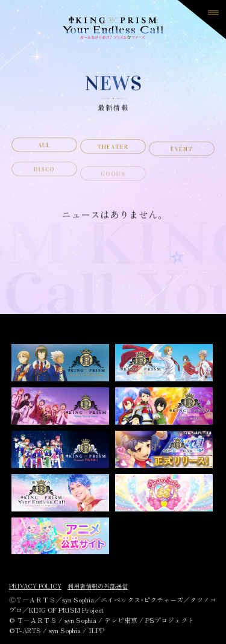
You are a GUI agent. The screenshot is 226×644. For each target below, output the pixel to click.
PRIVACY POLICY (35, 586)
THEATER (113, 150)
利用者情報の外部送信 (98, 586)
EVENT (182, 154)
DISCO (44, 175)
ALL (44, 148)
